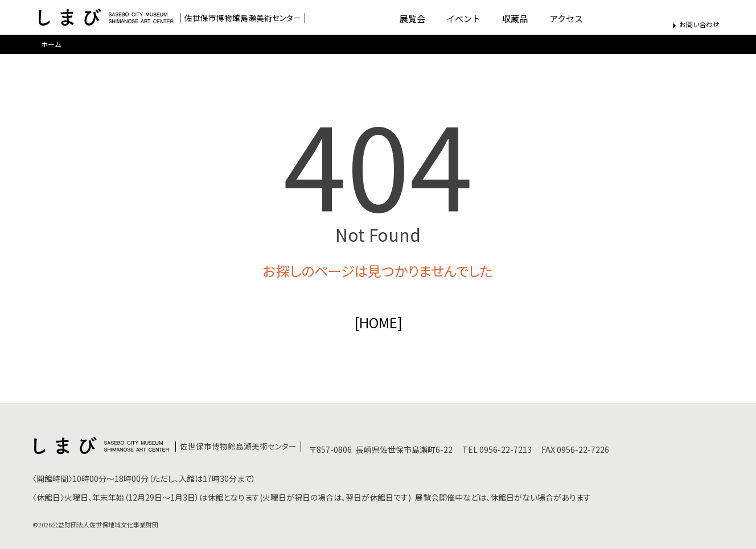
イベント (463, 18)
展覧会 (412, 18)
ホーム (51, 44)
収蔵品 (515, 18)
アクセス (566, 18)
